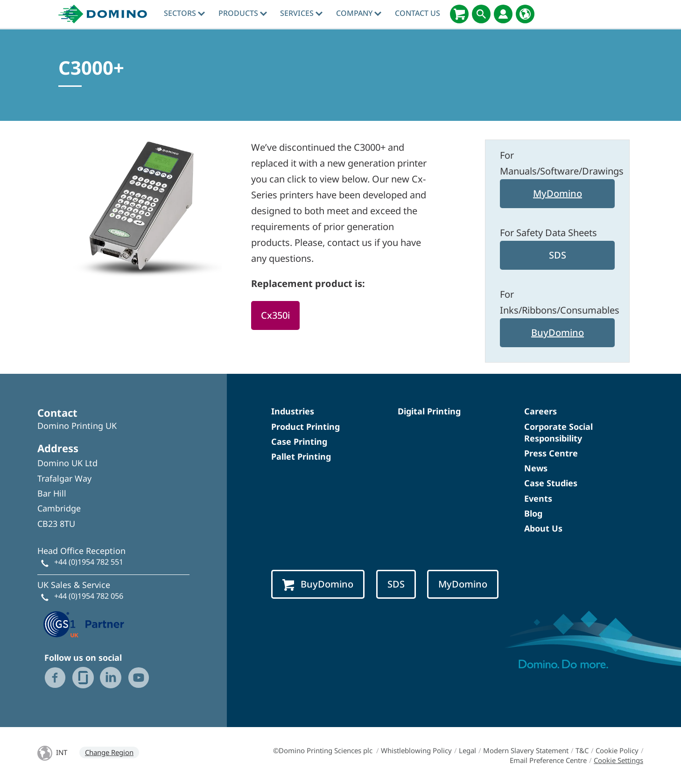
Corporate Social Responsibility (558, 432)
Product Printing (305, 427)
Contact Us (418, 13)
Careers (541, 411)
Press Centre (551, 453)
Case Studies (551, 483)
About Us (543, 528)
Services (301, 13)
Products (243, 13)
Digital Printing (429, 411)
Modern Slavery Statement (526, 750)
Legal (467, 750)
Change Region (109, 752)
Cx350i (275, 315)
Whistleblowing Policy (416, 750)
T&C (582, 750)
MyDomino (558, 193)
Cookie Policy (617, 750)
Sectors (184, 13)
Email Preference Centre (548, 760)
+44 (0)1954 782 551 (89, 562)
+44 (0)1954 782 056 (89, 596)
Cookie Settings (618, 760)
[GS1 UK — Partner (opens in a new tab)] (84, 623)
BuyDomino (558, 332)
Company (359, 13)
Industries (293, 411)
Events (538, 498)
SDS (558, 255)
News (536, 468)
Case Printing (299, 441)
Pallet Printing (301, 456)
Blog (533, 513)
